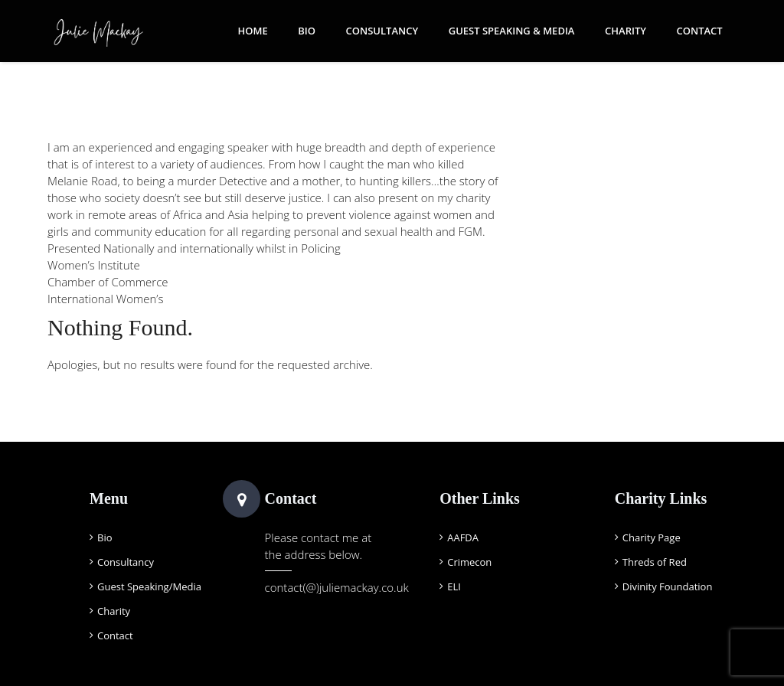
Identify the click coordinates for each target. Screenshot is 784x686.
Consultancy (382, 31)
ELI (454, 586)
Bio (307, 31)
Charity (626, 31)
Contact (700, 31)
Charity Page (652, 537)
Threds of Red (655, 562)
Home (252, 31)
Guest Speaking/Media (149, 586)
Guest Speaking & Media (512, 31)
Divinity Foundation (668, 586)
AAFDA (463, 537)
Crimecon (469, 562)
